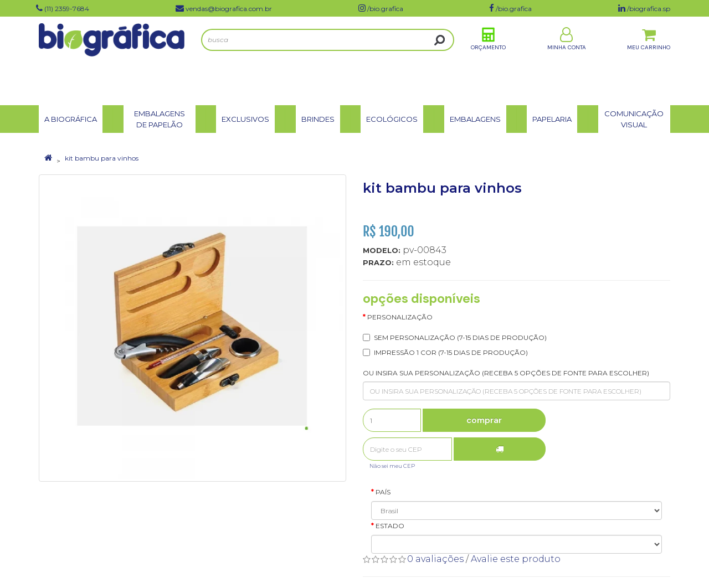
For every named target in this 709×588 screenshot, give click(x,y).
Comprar (484, 420)
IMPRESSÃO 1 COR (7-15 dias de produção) (451, 352)
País (383, 492)
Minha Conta (567, 60)
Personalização (400, 317)
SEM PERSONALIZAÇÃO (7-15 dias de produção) (460, 337)
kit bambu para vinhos (102, 158)
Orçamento (488, 60)
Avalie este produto (516, 559)
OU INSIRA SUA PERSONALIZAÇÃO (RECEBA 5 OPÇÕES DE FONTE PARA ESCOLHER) (506, 373)
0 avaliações (435, 559)
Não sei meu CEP (392, 466)
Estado (390, 526)
